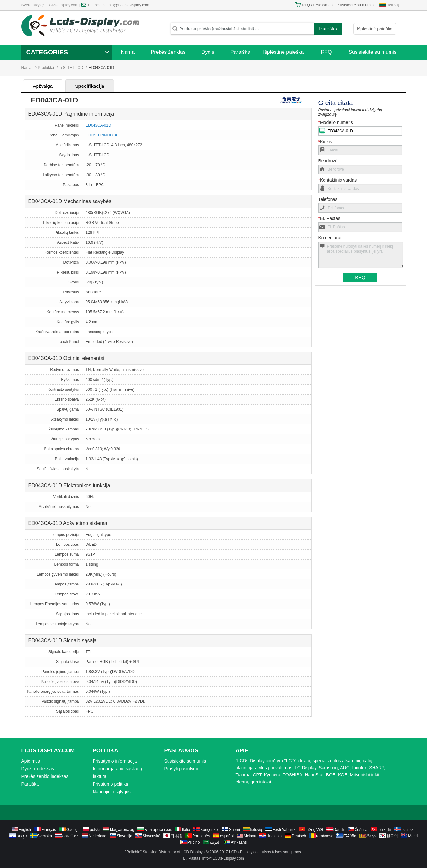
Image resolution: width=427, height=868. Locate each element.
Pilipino (194, 842)
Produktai (46, 68)
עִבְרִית (22, 836)
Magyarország (122, 830)
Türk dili (384, 830)
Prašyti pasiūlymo (182, 769)
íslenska (408, 830)
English (25, 830)
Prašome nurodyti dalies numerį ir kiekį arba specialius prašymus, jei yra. (361, 255)
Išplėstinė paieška (375, 29)
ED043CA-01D (98, 125)
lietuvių (393, 5)
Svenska (45, 836)
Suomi (234, 830)
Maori (413, 836)
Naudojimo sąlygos (112, 792)
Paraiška (240, 52)
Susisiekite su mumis (356, 5)
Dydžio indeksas (38, 769)
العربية (215, 842)
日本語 (176, 836)
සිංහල (371, 836)
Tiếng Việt (315, 830)
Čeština (361, 830)
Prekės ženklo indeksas (45, 776)
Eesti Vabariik (284, 830)
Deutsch (299, 836)
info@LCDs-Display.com (128, 5)
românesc (325, 836)
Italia (186, 830)
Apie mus (31, 761)
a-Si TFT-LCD (71, 68)
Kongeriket (209, 830)
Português (201, 836)
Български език (158, 830)
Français (49, 830)
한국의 (392, 836)
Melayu (250, 836)
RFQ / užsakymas (317, 5)
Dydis (208, 52)
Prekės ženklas (168, 52)
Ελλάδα (350, 836)
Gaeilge (73, 830)
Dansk (339, 830)
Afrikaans (239, 842)
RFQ (326, 52)
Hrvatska (274, 836)
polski (95, 830)
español (227, 836)
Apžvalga (43, 86)
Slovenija (124, 836)
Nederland (98, 836)
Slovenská (151, 836)
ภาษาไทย (70, 836)
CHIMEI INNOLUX (101, 135)
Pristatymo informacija (115, 761)
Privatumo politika (111, 784)
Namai (128, 52)
